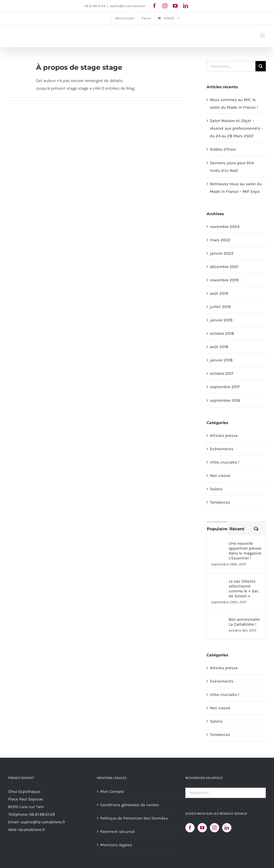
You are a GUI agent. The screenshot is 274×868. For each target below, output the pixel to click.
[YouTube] (202, 828)
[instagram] (165, 6)
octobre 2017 (222, 373)
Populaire (217, 529)
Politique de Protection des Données (134, 818)
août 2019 (219, 293)
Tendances (220, 502)
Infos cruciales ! (225, 462)
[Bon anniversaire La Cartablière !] (218, 621)
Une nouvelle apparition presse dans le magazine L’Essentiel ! (245, 551)
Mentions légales (116, 845)
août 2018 (219, 347)
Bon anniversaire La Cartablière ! (244, 622)
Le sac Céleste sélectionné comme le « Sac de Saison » (244, 589)
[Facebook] (190, 828)
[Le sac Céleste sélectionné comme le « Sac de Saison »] (218, 583)
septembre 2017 (225, 387)
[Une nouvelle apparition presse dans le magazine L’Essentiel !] (218, 545)
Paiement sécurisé (117, 832)
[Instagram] (215, 828)
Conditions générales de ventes (130, 805)
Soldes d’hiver (223, 149)
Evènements (222, 449)
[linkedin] (186, 6)
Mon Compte (112, 791)
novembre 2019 (224, 280)
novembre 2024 (225, 227)
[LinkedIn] (227, 828)
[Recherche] (261, 66)
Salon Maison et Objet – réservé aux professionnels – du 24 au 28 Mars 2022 (236, 128)
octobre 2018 (222, 333)
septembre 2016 (225, 400)
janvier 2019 (221, 320)
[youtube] (175, 6)
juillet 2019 (220, 307)
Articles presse (224, 435)
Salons (216, 489)
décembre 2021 (224, 267)
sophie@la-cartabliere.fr (127, 6)
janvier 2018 (221, 360)
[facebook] (154, 6)
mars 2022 (220, 240)
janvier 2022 (222, 253)
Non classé (220, 476)
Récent (237, 529)
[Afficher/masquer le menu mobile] (263, 36)
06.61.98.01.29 (42, 814)
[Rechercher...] (231, 66)
